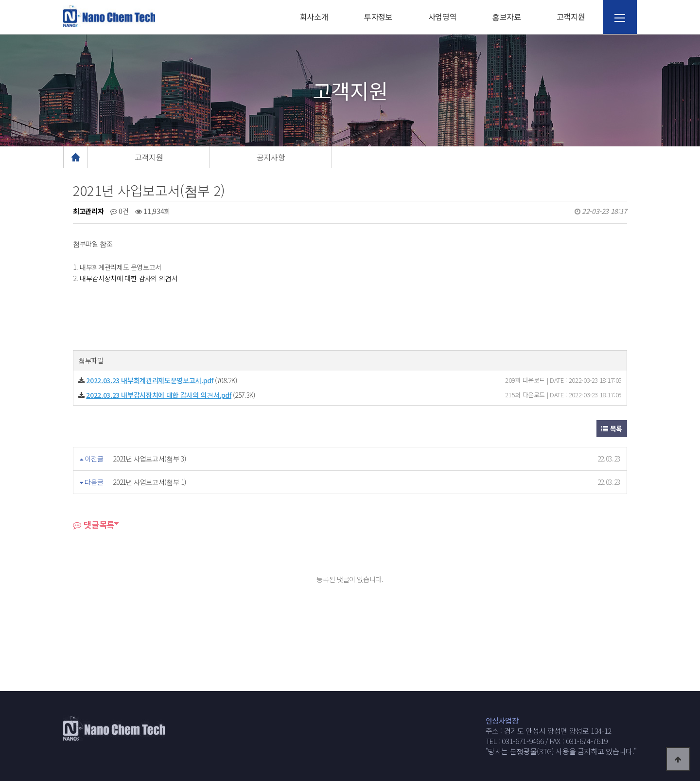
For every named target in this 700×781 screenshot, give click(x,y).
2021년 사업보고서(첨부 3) (149, 459)
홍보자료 (507, 17)
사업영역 (443, 17)
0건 (120, 211)
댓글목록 (94, 524)
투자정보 (378, 17)
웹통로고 (109, 16)
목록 (612, 428)
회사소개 (314, 17)
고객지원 (571, 17)
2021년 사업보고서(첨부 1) (149, 482)
